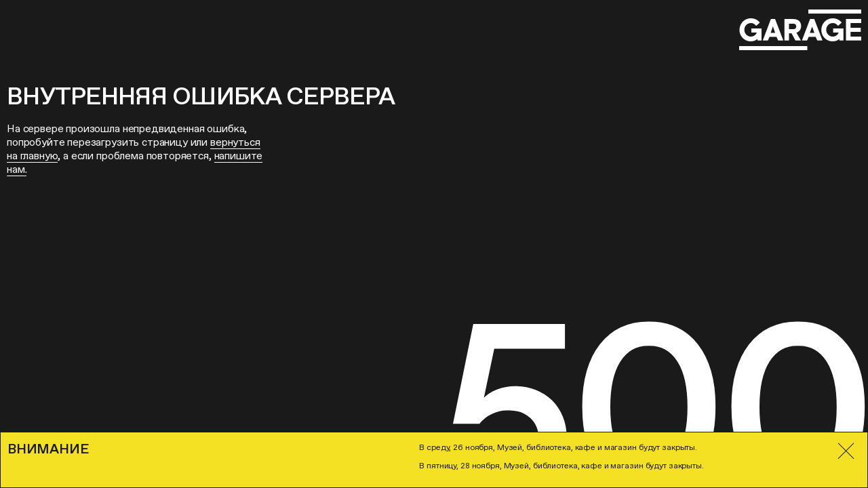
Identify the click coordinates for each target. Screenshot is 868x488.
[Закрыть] (846, 451)
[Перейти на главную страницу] (800, 30)
